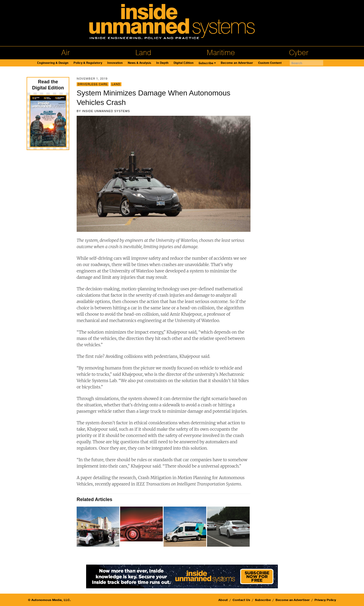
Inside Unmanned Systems (106, 111)
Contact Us (241, 600)
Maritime (221, 53)
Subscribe (206, 63)
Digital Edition (184, 63)
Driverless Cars (93, 84)
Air (66, 53)
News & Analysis (139, 63)
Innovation (115, 63)
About (223, 600)
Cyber (299, 53)
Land (143, 53)
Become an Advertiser (237, 63)
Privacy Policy (325, 600)
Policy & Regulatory (88, 63)
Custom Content (270, 63)
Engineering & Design (53, 63)
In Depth (162, 63)
